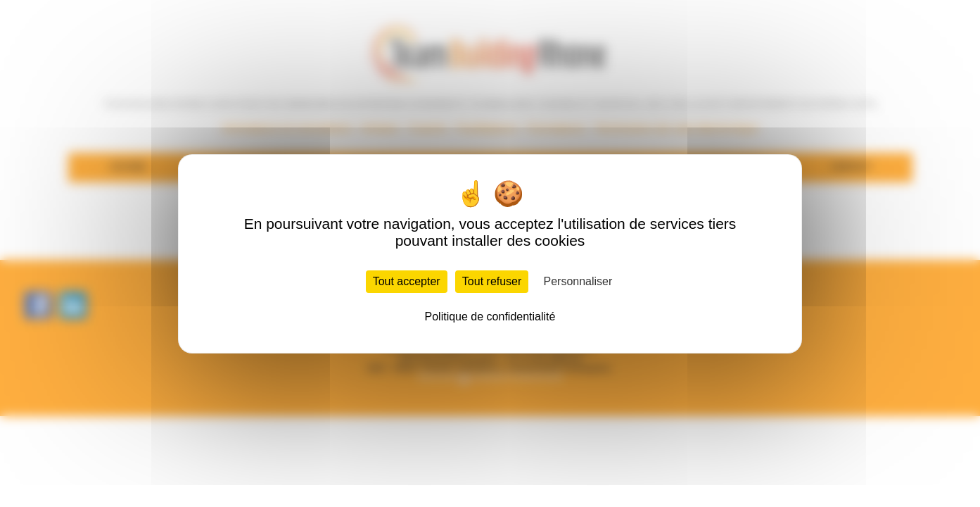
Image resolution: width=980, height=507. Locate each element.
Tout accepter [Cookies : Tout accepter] (407, 281)
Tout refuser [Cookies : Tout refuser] (492, 281)
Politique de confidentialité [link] (490, 317)
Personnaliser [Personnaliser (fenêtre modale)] (578, 281)
